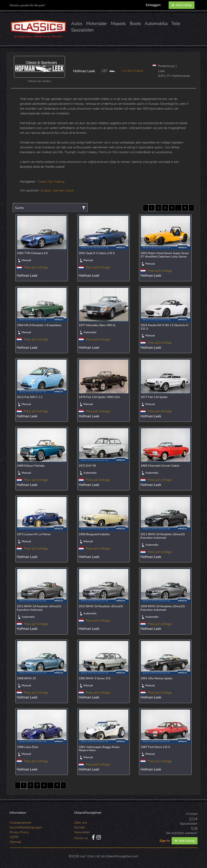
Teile (176, 24)
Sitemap (15, 842)
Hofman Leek (84, 71)
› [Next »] (191, 208)
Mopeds (119, 24)
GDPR (14, 837)
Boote (135, 24)
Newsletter (82, 832)
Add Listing (182, 5)
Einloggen (153, 5)
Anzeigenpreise (20, 823)
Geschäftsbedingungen (26, 827)
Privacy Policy (19, 832)
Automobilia (156, 24)
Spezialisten (82, 30)
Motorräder (97, 24)
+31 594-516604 (132, 71)
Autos (77, 24)
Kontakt (80, 827)
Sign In (165, 841)
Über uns (81, 823)
